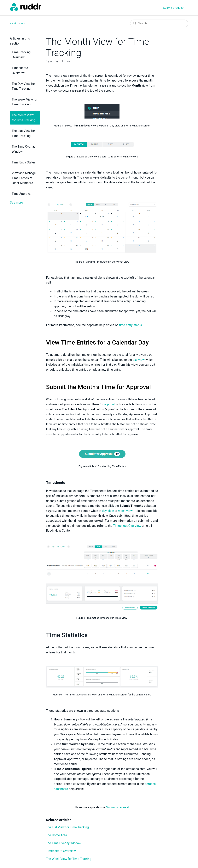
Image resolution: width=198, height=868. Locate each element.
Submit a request (174, 8)
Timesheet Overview (127, 526)
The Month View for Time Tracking (23, 118)
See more (16, 202)
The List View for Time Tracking (23, 133)
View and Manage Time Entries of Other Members (24, 178)
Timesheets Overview (20, 70)
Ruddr (13, 24)
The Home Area (56, 835)
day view (139, 360)
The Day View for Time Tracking (23, 86)
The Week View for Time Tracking (25, 102)
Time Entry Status (24, 162)
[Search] (159, 23)
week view (125, 511)
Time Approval (22, 194)
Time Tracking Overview (21, 55)
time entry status (131, 325)
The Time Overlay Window (24, 149)
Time (23, 24)
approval (110, 404)
